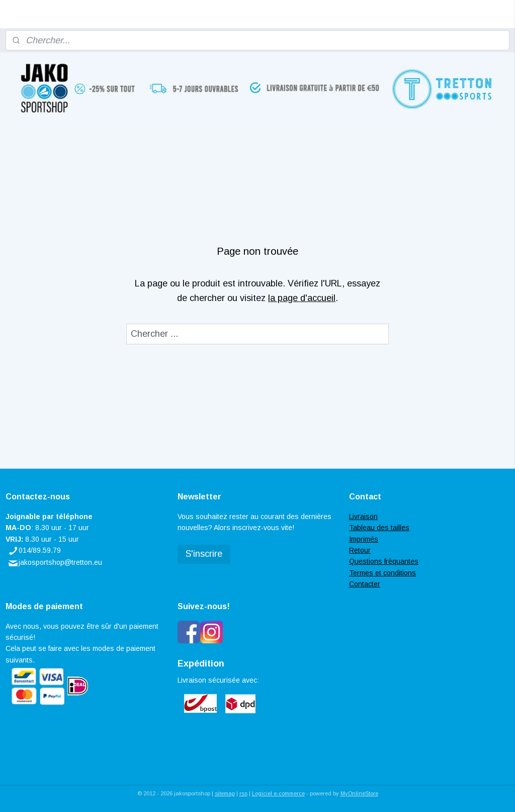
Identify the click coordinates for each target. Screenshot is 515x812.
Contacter (365, 584)
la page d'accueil (302, 298)
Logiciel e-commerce (278, 793)
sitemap (225, 793)
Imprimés (364, 539)
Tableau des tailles (379, 528)
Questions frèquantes (384, 561)
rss (243, 793)
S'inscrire (204, 554)
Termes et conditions (382, 573)
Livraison (363, 516)
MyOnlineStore (359, 793)
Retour (360, 550)
